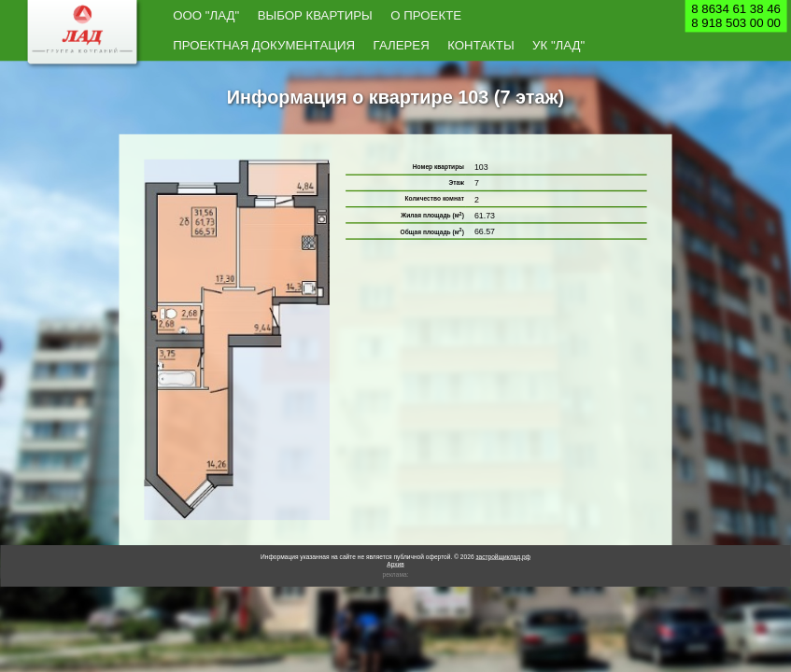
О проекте (329, 16)
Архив (395, 536)
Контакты (555, 16)
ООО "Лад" (191, 16)
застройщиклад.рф (503, 529)
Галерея (504, 16)
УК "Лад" (605, 16)
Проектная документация (419, 16)
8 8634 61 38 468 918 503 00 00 (736, 16)
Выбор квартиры (260, 16)
